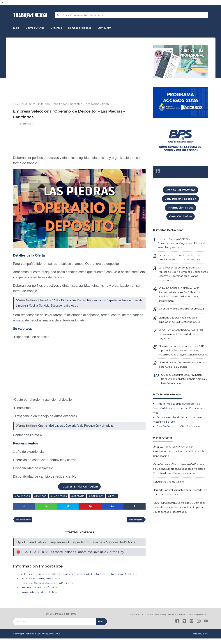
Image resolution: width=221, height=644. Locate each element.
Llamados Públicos (83, 28)
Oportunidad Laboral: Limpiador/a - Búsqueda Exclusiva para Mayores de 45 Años (76, 543)
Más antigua (135, 520)
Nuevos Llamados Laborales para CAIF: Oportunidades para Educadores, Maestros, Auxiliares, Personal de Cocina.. (180, 359)
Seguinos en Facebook (180, 199)
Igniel (205, 639)
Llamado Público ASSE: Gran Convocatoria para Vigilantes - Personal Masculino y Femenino (183, 244)
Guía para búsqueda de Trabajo (40, 598)
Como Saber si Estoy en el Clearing (43, 584)
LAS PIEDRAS (64, 496)
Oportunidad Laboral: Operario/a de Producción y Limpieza (78, 426)
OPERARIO (85, 496)
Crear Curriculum (181, 216)
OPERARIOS (105, 496)
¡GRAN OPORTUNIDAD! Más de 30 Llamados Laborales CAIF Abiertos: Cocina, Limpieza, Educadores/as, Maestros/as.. (182, 298)
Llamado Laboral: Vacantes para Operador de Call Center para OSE (181, 324)
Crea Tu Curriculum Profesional (40, 593)
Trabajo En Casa (175, 172)
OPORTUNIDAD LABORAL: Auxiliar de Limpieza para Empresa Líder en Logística (182, 340)
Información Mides (181, 208)
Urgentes (59, 28)
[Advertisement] (79, 71)
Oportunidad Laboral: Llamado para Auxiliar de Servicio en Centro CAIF (181, 259)
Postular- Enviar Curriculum (79, 487)
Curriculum (109, 28)
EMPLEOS (44, 496)
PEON (122, 496)
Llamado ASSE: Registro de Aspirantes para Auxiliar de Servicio (181, 377)
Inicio (16, 28)
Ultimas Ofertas (37, 28)
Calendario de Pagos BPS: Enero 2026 (183, 313)
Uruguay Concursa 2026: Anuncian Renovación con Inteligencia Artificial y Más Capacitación (183, 392)
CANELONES (24, 496)
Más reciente (24, 520)
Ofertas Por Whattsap (181, 190)
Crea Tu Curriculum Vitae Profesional (180, 439)
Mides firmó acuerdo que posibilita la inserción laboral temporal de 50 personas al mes (179, 421)
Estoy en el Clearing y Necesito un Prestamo (49, 589)
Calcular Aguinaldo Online (169, 499)
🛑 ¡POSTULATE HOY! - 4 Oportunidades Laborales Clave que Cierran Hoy (70, 553)
